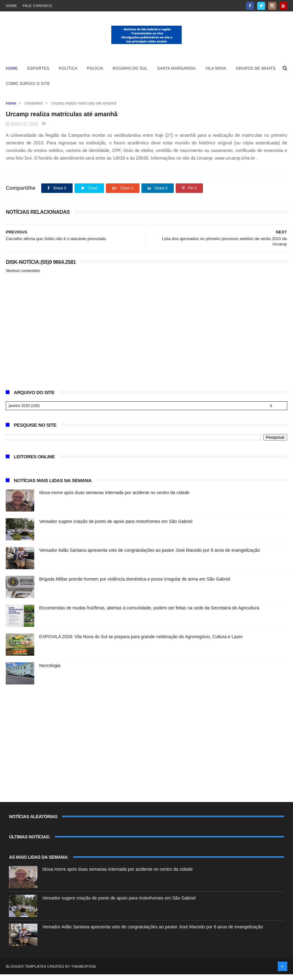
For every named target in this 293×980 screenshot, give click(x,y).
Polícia (95, 72)
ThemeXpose (84, 972)
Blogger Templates (26, 972)
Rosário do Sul (130, 72)
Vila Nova (216, 72)
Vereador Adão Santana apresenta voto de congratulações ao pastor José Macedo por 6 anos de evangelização (149, 556)
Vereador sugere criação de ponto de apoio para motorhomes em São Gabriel (116, 527)
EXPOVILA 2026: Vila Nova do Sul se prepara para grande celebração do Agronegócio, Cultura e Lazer (141, 642)
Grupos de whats (256, 72)
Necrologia (50, 671)
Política (68, 72)
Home (11, 6)
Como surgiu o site (28, 87)
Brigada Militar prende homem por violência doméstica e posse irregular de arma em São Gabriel (134, 585)
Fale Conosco (37, 6)
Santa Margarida (177, 72)
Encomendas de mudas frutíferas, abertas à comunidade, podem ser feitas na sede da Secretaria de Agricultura (149, 614)
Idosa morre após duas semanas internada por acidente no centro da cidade (114, 498)
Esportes (38, 72)
